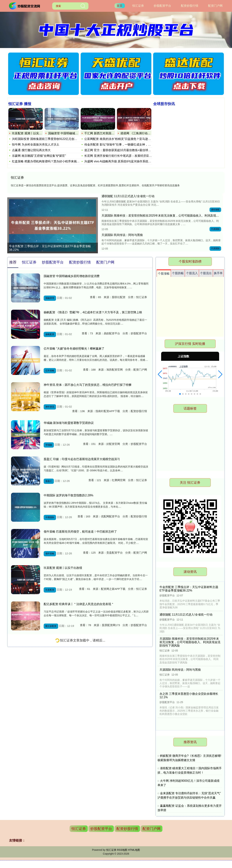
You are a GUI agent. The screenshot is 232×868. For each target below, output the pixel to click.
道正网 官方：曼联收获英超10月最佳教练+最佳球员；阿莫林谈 (125, 150)
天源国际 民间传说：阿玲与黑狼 (122, 235)
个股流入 (192, 273)
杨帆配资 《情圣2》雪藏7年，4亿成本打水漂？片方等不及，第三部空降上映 (93, 312)
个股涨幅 (164, 274)
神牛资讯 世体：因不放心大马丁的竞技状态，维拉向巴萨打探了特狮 (88, 385)
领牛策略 (50, 554)
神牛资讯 (50, 407)
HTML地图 (134, 850)
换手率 (218, 273)
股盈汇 (49, 481)
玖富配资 (50, 590)
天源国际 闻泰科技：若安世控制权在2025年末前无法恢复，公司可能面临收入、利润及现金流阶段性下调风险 (190, 642)
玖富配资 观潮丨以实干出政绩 (31, 133)
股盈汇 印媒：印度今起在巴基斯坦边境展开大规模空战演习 (82, 459)
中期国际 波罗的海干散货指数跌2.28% (69, 495)
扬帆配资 (50, 334)
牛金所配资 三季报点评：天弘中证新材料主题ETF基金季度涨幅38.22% (50, 248)
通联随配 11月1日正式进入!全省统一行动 (128, 196)
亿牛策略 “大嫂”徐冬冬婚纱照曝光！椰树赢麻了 (74, 349)
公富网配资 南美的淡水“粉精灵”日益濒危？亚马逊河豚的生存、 (125, 139)
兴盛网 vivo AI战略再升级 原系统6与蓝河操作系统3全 (119, 161)
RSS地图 (122, 850)
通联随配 (215, 210)
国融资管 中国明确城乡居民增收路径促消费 (76, 133)
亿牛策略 (50, 371)
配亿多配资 (51, 626)
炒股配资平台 (162, 6)
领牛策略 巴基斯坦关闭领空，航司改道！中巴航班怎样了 (80, 532)
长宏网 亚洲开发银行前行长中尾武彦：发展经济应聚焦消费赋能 (125, 156)
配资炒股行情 (190, 6)
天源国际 (215, 229)
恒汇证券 (138, 6)
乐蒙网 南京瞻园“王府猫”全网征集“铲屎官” (39, 156)
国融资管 (50, 298)
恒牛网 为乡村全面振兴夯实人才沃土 (36, 145)
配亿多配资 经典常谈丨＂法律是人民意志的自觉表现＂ (79, 604)
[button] (160, 374)
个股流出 (206, 273)
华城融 (49, 445)
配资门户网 (215, 6)
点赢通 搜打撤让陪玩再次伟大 (31, 150)
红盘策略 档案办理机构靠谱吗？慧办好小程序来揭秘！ (47, 161)
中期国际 (50, 517)
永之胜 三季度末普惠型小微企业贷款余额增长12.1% (189, 695)
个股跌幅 (178, 273)
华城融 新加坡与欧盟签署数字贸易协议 (69, 423)
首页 (120, 6)
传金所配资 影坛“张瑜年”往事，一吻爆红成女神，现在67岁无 (124, 145)
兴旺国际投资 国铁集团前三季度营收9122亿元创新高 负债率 (51, 139)
